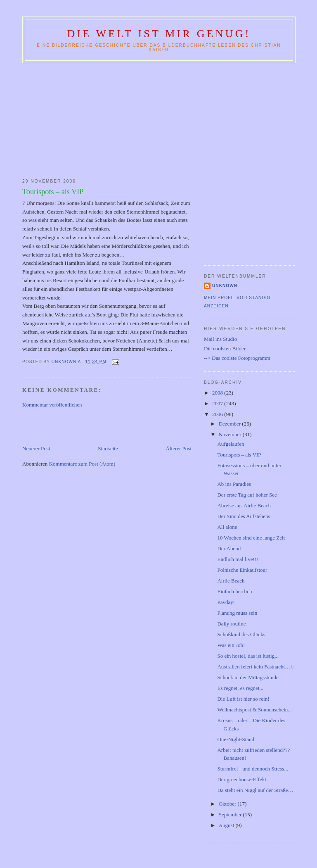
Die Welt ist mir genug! (159, 34)
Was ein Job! (231, 645)
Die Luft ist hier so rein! (243, 699)
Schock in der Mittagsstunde (248, 677)
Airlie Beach (231, 581)
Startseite (108, 448)
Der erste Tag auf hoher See (247, 495)
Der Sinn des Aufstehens (244, 516)
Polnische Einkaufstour (242, 570)
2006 (218, 414)
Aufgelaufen (231, 444)
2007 (218, 403)
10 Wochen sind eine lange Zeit (251, 538)
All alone (227, 527)
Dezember (231, 424)
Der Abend (229, 548)
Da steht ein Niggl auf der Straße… (255, 790)
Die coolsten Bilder (225, 348)
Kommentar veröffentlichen (52, 405)
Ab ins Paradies (234, 484)
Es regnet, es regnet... (240, 688)
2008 (218, 393)
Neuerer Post (36, 448)
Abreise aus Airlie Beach (244, 505)
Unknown (225, 286)
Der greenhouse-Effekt (242, 779)
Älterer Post (179, 448)
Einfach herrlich (234, 591)
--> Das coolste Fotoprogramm (237, 358)
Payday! (226, 602)
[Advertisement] (158, 119)
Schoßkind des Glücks (241, 634)
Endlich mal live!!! (238, 559)
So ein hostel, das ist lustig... (248, 656)
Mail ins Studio (220, 339)
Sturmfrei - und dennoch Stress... (253, 769)
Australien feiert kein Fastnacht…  (255, 667)
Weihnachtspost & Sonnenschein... (254, 710)
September (231, 814)
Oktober (228, 804)
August (227, 825)
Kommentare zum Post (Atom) (82, 464)
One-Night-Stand (236, 739)
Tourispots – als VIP (239, 455)
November (231, 434)
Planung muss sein (237, 613)
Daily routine (231, 624)
